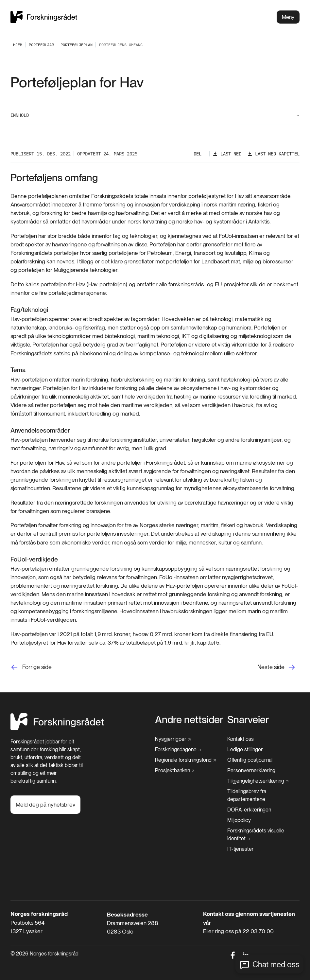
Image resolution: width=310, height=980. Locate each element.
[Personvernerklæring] (251, 771)
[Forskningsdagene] (178, 750)
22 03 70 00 (258, 931)
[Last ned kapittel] (273, 154)
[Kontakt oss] (241, 739)
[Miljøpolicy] (239, 820)
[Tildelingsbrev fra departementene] (263, 795)
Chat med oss (276, 964)
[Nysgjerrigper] (173, 739)
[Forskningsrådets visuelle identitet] (261, 835)
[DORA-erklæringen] (249, 810)
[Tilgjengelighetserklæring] (258, 781)
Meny (288, 17)
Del (198, 154)
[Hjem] (57, 729)
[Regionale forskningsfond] (185, 760)
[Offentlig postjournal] (250, 760)
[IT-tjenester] (241, 849)
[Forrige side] (31, 667)
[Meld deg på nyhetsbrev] (45, 805)
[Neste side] (278, 667)
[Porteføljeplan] (77, 45)
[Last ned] (227, 154)
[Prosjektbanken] (175, 771)
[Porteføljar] (41, 45)
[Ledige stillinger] (245, 750)
